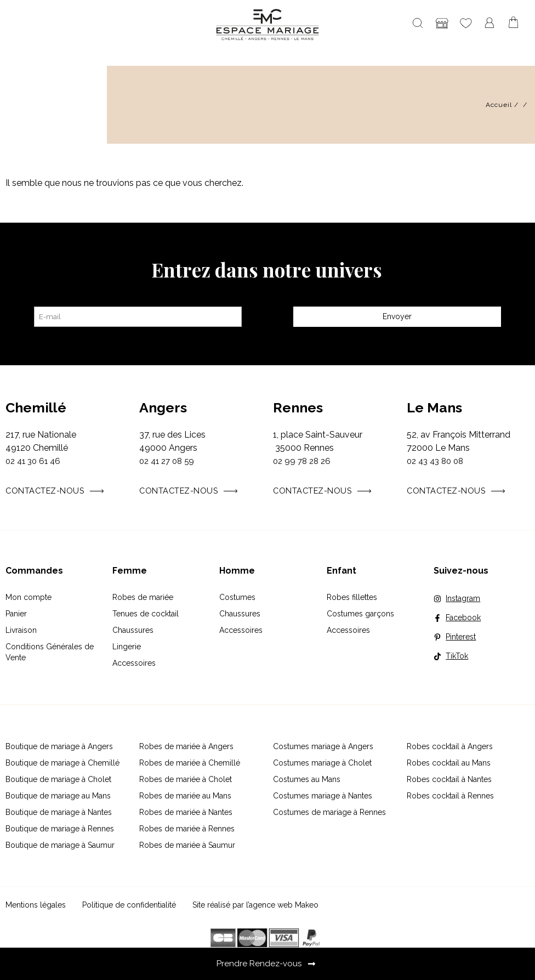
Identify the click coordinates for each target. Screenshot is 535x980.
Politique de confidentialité (129, 905)
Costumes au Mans (307, 779)
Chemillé (36, 407)
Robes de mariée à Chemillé (190, 763)
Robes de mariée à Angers (186, 746)
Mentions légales (36, 905)
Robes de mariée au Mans (185, 796)
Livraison (21, 630)
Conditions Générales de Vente (50, 652)
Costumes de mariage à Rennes (329, 812)
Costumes (237, 597)
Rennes (298, 407)
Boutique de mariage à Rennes (60, 829)
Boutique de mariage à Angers (59, 746)
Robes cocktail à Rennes (450, 796)
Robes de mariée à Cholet (186, 779)
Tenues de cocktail (146, 614)
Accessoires (134, 663)
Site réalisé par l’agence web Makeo (255, 905)
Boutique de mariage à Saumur (60, 845)
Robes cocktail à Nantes (449, 779)
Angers (163, 407)
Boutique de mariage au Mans (58, 796)
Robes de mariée (143, 597)
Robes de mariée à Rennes (187, 829)
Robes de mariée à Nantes (186, 812)
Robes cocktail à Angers (450, 746)
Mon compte (29, 597)
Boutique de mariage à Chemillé (62, 763)
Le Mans (434, 407)
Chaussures (133, 630)
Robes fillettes (352, 597)
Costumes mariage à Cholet (322, 763)
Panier (16, 614)
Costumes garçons (360, 614)
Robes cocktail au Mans (449, 763)
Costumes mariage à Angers (323, 746)
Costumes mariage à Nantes (323, 796)
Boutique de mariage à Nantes (59, 812)
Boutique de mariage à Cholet (58, 779)
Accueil (499, 105)
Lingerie (127, 647)
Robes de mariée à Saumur (187, 845)
